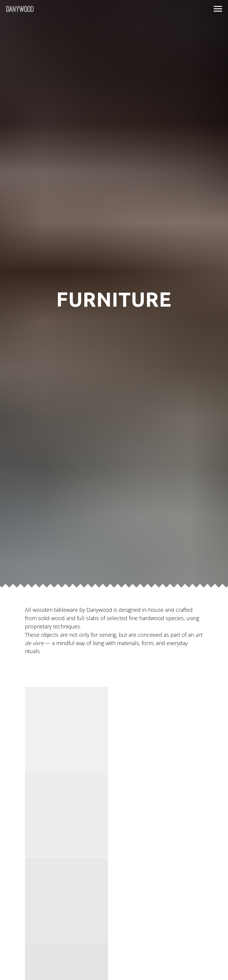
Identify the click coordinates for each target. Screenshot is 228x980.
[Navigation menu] (218, 9)
